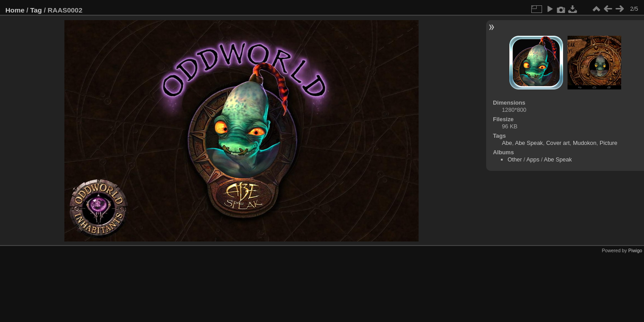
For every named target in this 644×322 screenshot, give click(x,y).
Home (15, 10)
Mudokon (585, 143)
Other (515, 159)
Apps (533, 159)
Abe (507, 143)
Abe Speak (529, 143)
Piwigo (635, 250)
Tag (36, 10)
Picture (609, 143)
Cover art (558, 143)
